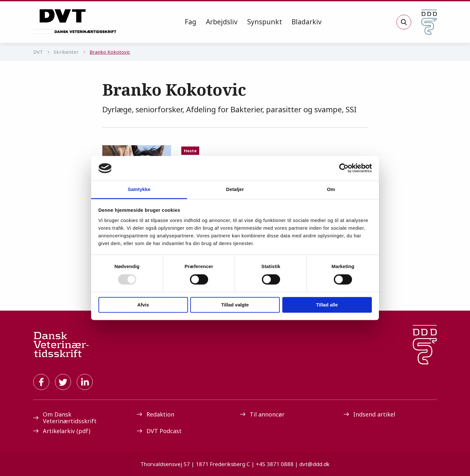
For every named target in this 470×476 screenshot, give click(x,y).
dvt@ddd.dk (314, 464)
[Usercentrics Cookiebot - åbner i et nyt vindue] (344, 168)
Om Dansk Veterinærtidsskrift (65, 418)
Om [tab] (331, 189)
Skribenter (66, 52)
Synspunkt (265, 22)
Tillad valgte (235, 305)
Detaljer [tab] (235, 189)
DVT (38, 52)
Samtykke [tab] (139, 189)
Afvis (143, 305)
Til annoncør (262, 414)
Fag (191, 22)
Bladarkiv (307, 22)
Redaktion (156, 414)
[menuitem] (191, 22)
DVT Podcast (159, 431)
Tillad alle (327, 305)
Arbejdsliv (222, 22)
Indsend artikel (369, 414)
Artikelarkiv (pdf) (62, 431)
